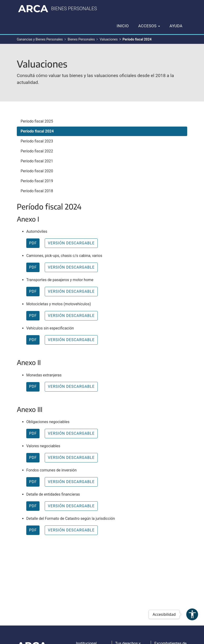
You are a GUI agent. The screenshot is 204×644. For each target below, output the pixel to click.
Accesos (149, 26)
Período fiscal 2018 (37, 191)
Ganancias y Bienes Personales (40, 39)
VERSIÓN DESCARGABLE (71, 243)
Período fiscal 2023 (37, 141)
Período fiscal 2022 (37, 151)
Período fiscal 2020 (37, 171)
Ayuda (176, 26)
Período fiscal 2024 (37, 131)
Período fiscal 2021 (37, 161)
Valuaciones (109, 39)
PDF (33, 243)
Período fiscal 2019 (37, 181)
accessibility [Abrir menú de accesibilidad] (192, 614)
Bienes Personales (81, 39)
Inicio (123, 26)
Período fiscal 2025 (37, 121)
